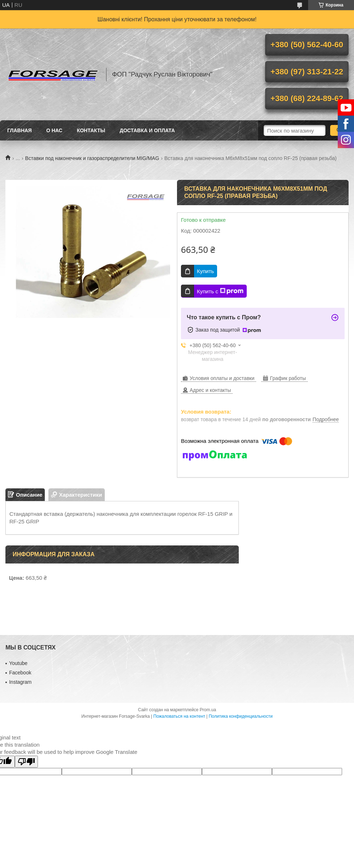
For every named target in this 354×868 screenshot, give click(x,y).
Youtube (18, 663)
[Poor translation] (26, 762)
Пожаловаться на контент (179, 716)
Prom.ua (208, 710)
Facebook (20, 673)
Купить (205, 271)
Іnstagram (20, 682)
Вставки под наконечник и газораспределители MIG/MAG (92, 158)
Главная (20, 130)
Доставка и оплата (147, 130)
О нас (54, 130)
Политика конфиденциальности (241, 716)
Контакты (91, 130)
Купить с (220, 291)
